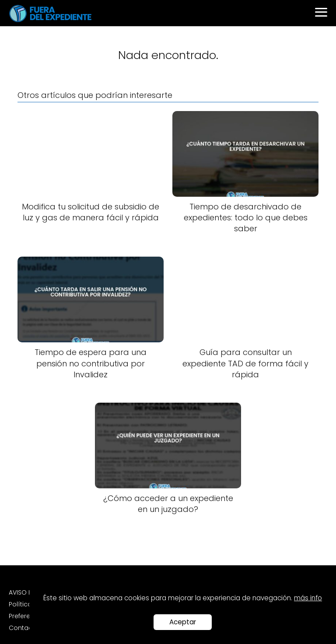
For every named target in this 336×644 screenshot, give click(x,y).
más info (308, 598)
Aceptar (183, 622)
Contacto (24, 628)
